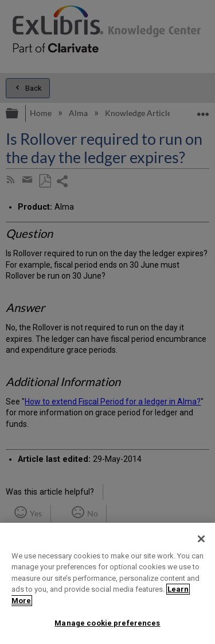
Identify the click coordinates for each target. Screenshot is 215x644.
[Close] (201, 539)
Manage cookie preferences (107, 623)
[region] (107, 583)
